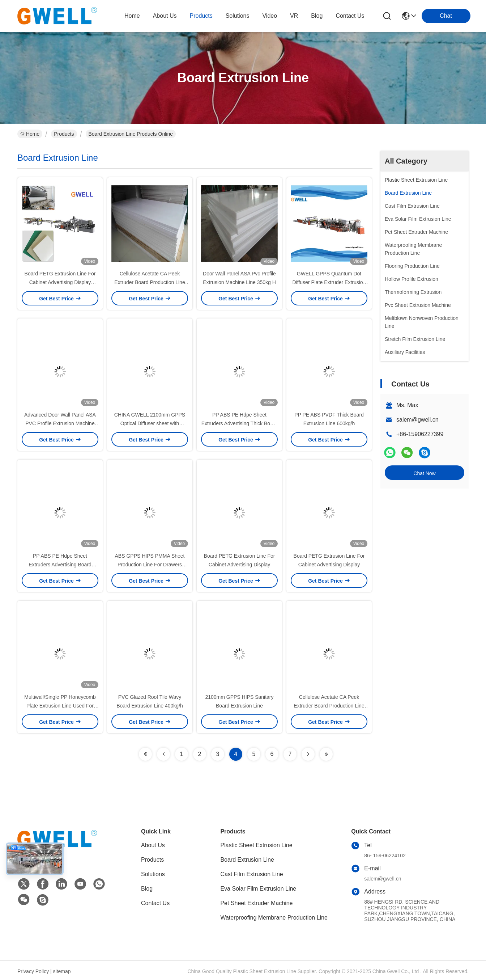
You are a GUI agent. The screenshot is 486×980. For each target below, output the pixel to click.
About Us (153, 845)
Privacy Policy (33, 971)
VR (294, 16)
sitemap (62, 971)
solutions (238, 16)
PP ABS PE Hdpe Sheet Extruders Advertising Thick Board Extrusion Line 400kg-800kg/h (240, 423)
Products (64, 134)
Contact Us (155, 903)
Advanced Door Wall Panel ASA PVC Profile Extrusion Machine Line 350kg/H (60, 423)
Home (132, 16)
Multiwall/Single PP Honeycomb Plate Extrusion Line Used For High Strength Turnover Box (60, 706)
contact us (350, 16)
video (270, 16)
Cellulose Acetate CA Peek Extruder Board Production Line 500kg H (150, 282)
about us (165, 16)
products (201, 16)
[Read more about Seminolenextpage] (145, 754)
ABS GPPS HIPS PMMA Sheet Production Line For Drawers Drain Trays (150, 565)
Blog (147, 889)
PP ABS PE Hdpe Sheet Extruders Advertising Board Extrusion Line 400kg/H (60, 565)
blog (317, 16)
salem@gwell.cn (417, 420)
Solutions (153, 874)
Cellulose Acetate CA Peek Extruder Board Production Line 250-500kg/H (329, 706)
